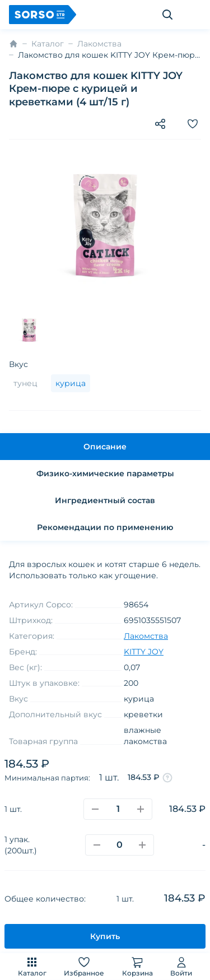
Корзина (137, 966)
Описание (105, 447)
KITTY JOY (144, 652)
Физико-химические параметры (105, 473)
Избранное (84, 966)
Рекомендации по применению (105, 527)
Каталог (32, 966)
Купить (105, 936)
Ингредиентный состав (105, 500)
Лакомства (99, 44)
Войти (181, 966)
